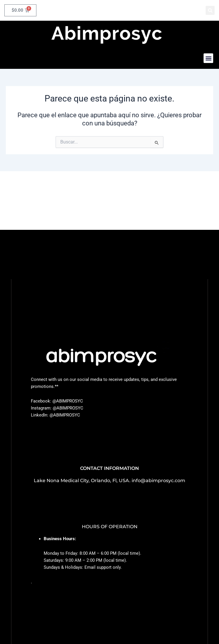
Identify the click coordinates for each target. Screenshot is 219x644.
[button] (210, 10)
